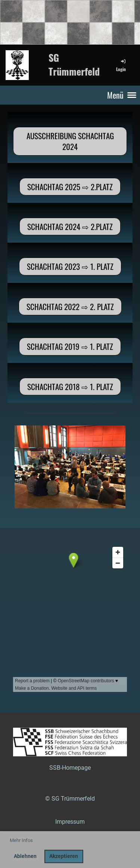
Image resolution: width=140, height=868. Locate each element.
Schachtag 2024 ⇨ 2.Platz (70, 226)
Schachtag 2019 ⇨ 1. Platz (70, 346)
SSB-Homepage (70, 768)
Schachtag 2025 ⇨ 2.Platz (70, 187)
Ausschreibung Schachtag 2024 (70, 141)
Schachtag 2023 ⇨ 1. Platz (70, 266)
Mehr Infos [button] (21, 840)
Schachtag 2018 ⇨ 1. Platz (70, 387)
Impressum (70, 822)
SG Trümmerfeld (74, 65)
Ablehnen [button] (25, 856)
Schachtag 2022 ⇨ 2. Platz (70, 307)
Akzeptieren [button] (64, 856)
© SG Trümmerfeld (70, 799)
